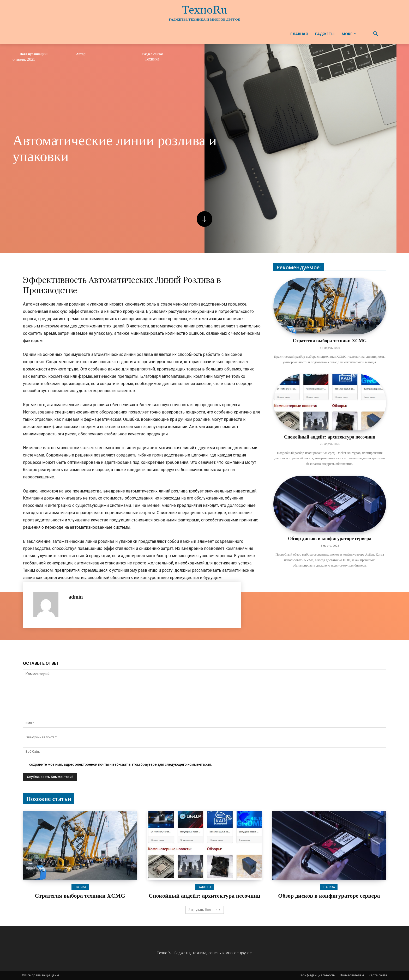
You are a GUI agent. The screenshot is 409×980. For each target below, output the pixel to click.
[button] (376, 34)
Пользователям (352, 975)
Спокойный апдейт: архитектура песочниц (330, 437)
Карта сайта (378, 975)
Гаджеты (204, 887)
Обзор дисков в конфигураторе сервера (330, 539)
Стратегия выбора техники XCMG (330, 341)
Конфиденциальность (318, 975)
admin (76, 597)
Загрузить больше (205, 910)
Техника (152, 59)
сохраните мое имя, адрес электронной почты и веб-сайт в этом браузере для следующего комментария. (121, 764)
